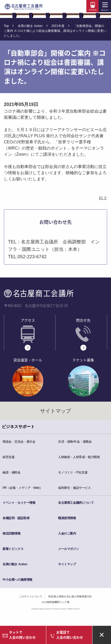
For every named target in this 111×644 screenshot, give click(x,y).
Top (6, 26)
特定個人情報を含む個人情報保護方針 (70, 596)
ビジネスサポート (18, 427)
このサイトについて (31, 596)
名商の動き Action (30, 26)
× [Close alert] (102, 634)
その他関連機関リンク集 (55, 602)
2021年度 (58, 26)
